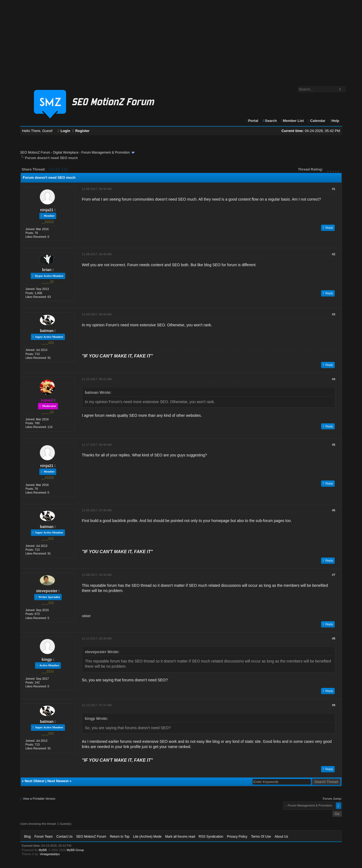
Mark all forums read (180, 837)
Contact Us (64, 837)
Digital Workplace (66, 153)
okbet (86, 616)
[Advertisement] (181, 40)
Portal (252, 121)
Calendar (317, 121)
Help (334, 121)
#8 (334, 638)
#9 (334, 705)
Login (64, 131)
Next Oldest (34, 781)
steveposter (47, 591)
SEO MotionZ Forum (35, 153)
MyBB (43, 850)
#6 (334, 510)
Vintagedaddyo (50, 854)
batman (47, 331)
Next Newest (58, 781)
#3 (334, 314)
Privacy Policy (237, 837)
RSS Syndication (211, 837)
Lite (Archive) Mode (147, 837)
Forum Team (44, 837)
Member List (292, 121)
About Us (281, 837)
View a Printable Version (39, 799)
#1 (334, 189)
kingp (47, 659)
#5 (334, 445)
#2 (334, 254)
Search (269, 121)
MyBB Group (75, 850)
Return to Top (120, 837)
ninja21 (47, 210)
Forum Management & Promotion (106, 153)
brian (47, 270)
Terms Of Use (261, 837)
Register (81, 131)
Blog (28, 837)
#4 (334, 379)
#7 (334, 575)
